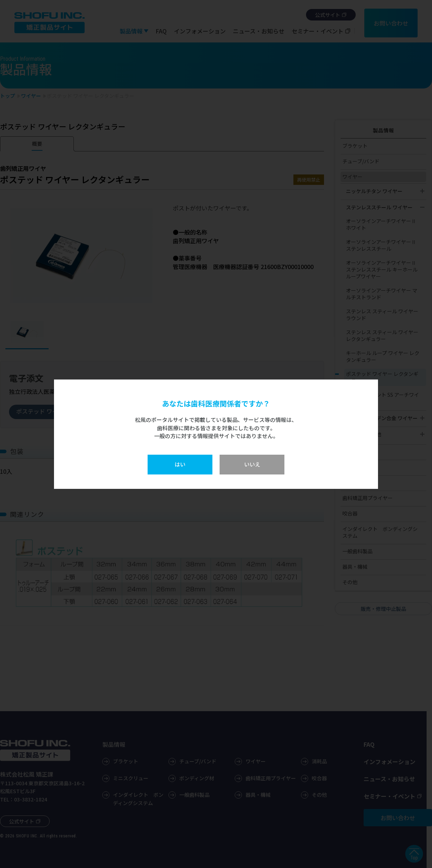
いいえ (252, 464)
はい (180, 464)
